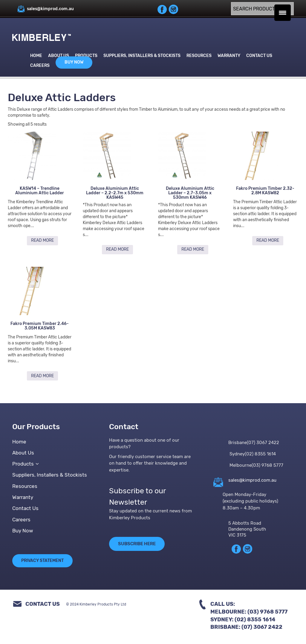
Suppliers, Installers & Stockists (142, 56)
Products (86, 56)
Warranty (229, 56)
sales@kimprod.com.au (252, 480)
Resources (199, 56)
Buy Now (74, 62)
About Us (59, 56)
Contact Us (259, 56)
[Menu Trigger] (283, 13)
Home (36, 56)
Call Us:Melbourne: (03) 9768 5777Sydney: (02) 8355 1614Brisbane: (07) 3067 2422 (249, 616)
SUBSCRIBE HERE (137, 544)
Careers (40, 66)
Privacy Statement (42, 561)
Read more (42, 240)
